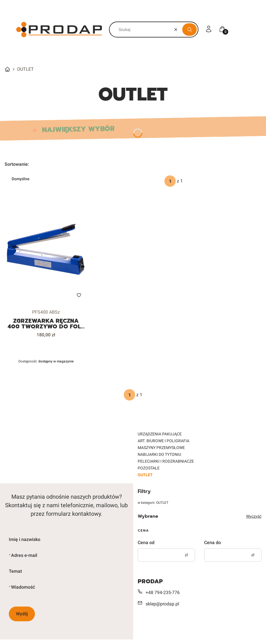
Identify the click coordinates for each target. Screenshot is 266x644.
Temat (15, 571)
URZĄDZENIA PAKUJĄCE (160, 434)
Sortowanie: (17, 164)
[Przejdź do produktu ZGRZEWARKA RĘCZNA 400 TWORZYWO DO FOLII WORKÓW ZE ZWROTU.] (46, 251)
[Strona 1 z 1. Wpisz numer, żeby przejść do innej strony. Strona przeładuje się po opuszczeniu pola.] (170, 181)
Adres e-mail (24, 555)
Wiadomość (23, 587)
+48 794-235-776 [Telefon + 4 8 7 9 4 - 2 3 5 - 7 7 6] (163, 592)
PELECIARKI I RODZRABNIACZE (166, 461)
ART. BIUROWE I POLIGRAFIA (164, 441)
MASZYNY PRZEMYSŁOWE (161, 448)
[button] (189, 30)
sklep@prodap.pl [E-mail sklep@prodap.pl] (162, 604)
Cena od (146, 543)
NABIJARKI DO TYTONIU (159, 454)
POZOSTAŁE (149, 468)
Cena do (212, 543)
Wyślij (22, 614)
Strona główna (7, 69)
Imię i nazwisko (25, 539)
